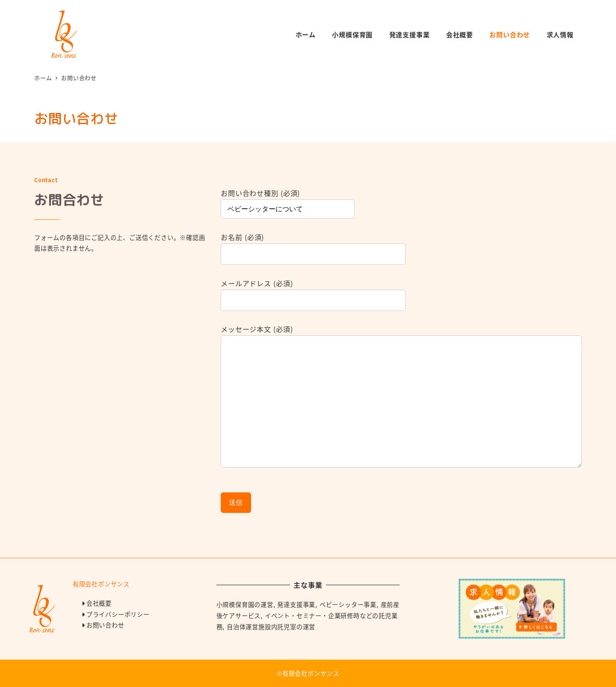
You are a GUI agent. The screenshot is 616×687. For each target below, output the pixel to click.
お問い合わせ (105, 625)
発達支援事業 (296, 604)
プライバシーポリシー (118, 614)
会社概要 (99, 603)
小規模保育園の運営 (245, 604)
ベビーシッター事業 (348, 604)
